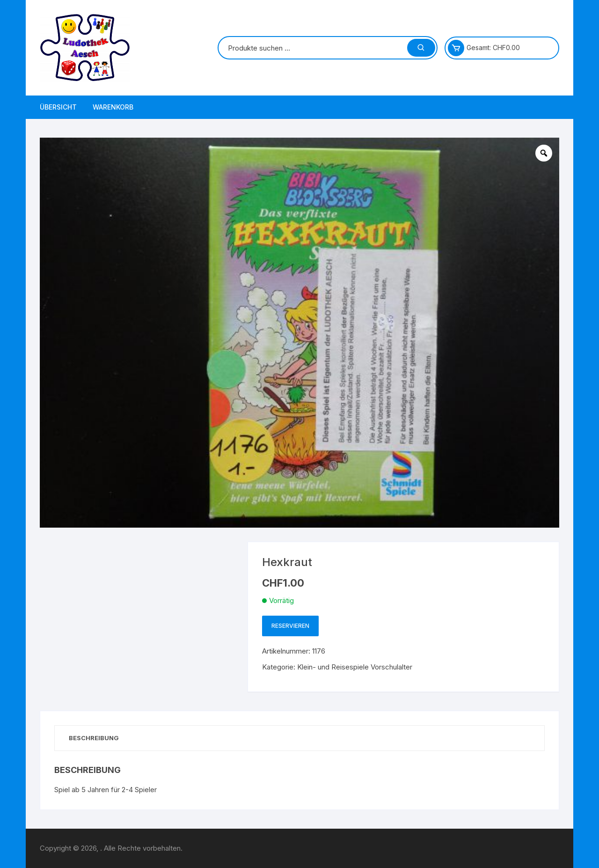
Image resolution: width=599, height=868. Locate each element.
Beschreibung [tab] (94, 738)
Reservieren (290, 626)
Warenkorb (113, 107)
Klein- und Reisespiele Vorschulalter (355, 667)
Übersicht (58, 107)
